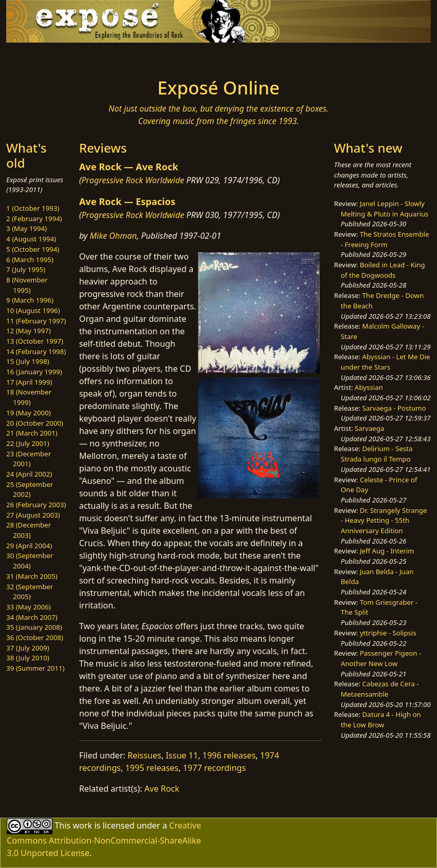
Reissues (144, 755)
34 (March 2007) (32, 617)
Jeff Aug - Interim (387, 551)
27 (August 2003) (33, 515)
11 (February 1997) (36, 321)
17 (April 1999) (29, 382)
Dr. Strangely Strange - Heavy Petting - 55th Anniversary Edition (384, 520)
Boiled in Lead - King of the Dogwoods (383, 270)
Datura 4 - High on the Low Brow (381, 720)
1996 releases (229, 755)
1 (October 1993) (33, 208)
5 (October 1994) (33, 249)
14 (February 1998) (36, 351)
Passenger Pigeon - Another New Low (381, 658)
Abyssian (369, 387)
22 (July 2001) (28, 443)
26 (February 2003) (36, 505)
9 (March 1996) (30, 300)
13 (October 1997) (35, 341)
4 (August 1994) (31, 239)
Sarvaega (370, 428)
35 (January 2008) (34, 627)
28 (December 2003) (29, 530)
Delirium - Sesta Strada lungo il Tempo (377, 454)
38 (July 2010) (28, 658)
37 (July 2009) (28, 648)
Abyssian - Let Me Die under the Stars (386, 362)
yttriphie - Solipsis (388, 633)
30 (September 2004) (30, 561)
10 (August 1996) (33, 310)
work (82, 825)
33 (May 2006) (29, 607)
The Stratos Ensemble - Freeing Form (385, 239)
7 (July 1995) (26, 269)
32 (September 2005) (30, 592)
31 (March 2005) (32, 576)
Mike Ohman (113, 236)
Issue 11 (182, 755)
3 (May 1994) (27, 228)
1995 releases (152, 768)
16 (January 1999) (34, 372)
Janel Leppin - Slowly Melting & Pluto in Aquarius (385, 209)
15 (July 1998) (28, 361)
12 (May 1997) (29, 331)
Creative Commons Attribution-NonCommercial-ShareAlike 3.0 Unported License (104, 839)
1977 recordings (214, 768)
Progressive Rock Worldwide (133, 180)
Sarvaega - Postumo (394, 408)
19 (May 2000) (29, 413)
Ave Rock (162, 789)
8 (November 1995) (27, 285)
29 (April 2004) (29, 546)
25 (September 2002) (30, 490)
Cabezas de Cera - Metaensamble (380, 689)
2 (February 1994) (34, 219)
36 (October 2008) (35, 638)
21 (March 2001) (32, 433)
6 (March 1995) (30, 260)
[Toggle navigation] (59, 57)
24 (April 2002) (29, 474)
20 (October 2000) (35, 423)
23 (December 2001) (29, 459)
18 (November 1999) (29, 397)
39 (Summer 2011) (35, 668)
